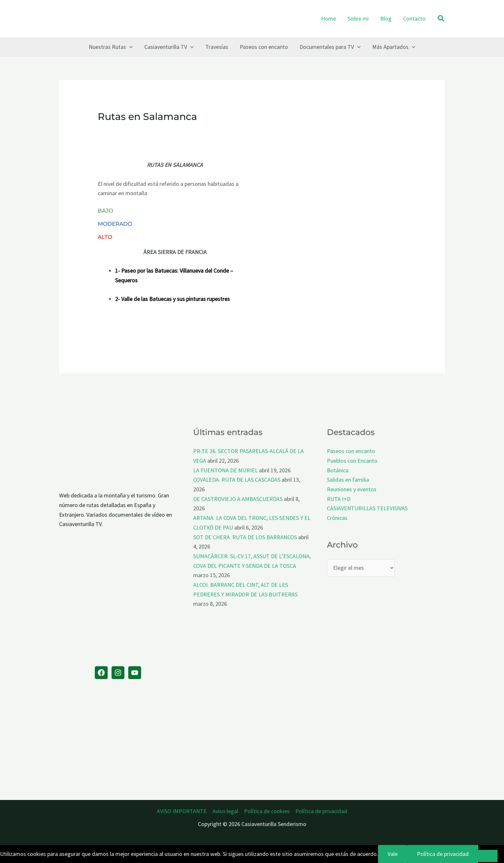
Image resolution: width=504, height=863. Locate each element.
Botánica (338, 470)
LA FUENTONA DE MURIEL (225, 470)
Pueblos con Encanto (352, 461)
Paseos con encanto (351, 451)
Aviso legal (225, 811)
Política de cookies (267, 811)
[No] (488, 856)
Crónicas (337, 518)
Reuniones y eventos (352, 489)
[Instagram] (118, 673)
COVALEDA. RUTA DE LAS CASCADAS (237, 480)
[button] (441, 19)
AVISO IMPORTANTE (182, 811)
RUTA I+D (339, 499)
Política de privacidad (321, 811)
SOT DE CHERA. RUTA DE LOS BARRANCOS (245, 537)
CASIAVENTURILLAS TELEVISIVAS (367, 508)
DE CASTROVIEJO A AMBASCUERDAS (238, 499)
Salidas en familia (348, 480)
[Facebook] (101, 673)
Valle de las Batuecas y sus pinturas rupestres (175, 299)
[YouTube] (135, 673)
